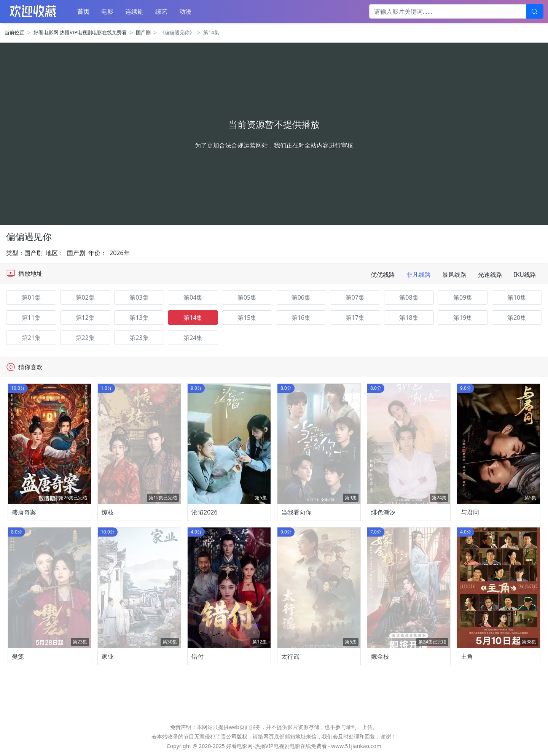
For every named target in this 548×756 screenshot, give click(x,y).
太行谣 (290, 656)
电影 (107, 11)
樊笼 (18, 656)
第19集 (463, 318)
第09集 (463, 297)
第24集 (193, 338)
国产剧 (143, 32)
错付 (198, 656)
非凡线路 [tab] (419, 275)
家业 (108, 656)
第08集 (409, 297)
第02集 (85, 297)
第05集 (247, 297)
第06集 (301, 297)
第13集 (139, 318)
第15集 (247, 318)
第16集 (301, 318)
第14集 (193, 318)
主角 (467, 656)
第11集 (31, 318)
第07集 (355, 297)
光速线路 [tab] (490, 275)
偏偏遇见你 (29, 236)
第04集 (193, 297)
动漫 (185, 11)
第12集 (85, 318)
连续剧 (134, 11)
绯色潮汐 (383, 512)
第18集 (409, 318)
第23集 (139, 338)
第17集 (355, 318)
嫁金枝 (380, 656)
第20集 (517, 318)
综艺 (161, 11)
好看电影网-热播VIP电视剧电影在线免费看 (80, 32)
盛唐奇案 (24, 512)
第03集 (139, 297)
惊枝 (108, 512)
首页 (83, 11)
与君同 (470, 512)
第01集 (31, 297)
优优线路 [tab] (383, 275)
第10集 (517, 297)
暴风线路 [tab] (454, 275)
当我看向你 (296, 512)
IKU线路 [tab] (525, 275)
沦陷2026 (205, 512)
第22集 (85, 338)
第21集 (31, 338)
